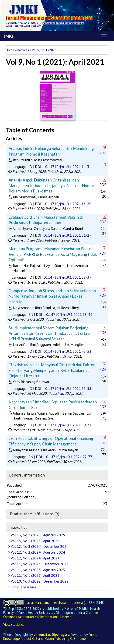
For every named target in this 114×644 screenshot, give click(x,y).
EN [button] (31, 314)
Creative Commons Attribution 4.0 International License (51, 615)
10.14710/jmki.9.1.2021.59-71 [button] (67, 425)
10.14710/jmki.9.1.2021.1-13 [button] (66, 167)
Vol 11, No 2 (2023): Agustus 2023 (37, 570)
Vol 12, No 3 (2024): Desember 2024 (39, 546)
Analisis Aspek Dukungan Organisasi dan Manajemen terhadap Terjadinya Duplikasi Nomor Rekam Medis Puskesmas (52, 185)
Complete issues (23, 587)
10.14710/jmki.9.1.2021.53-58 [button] (67, 388)
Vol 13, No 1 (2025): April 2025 (35, 541)
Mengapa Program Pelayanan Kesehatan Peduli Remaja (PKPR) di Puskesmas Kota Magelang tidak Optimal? (53, 254)
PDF (103, 151)
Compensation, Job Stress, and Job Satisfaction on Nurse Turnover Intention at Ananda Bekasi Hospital (52, 296)
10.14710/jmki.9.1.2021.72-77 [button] (68, 457)
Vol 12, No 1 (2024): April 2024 (35, 558)
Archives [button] (23, 50)
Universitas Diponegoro (51, 635)
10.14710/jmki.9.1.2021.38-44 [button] (68, 314)
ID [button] (30, 167)
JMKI (8, 36)
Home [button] (10, 50)
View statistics (14, 624)
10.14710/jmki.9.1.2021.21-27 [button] (67, 235)
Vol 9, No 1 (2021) (45, 50)
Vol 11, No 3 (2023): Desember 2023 (39, 564)
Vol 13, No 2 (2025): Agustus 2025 (37, 535)
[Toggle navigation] (104, 36)
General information (27, 475)
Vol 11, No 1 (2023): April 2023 (35, 575)
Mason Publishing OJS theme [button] (65, 639)
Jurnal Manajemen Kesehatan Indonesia (54, 603)
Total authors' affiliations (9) (34, 514)
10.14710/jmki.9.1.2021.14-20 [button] (67, 204)
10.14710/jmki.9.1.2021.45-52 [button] (67, 351)
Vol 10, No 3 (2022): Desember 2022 (39, 581)
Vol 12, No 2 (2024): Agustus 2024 (37, 552)
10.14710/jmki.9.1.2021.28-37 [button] (67, 277)
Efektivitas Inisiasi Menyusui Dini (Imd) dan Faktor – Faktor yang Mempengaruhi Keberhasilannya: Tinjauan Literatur (52, 370)
